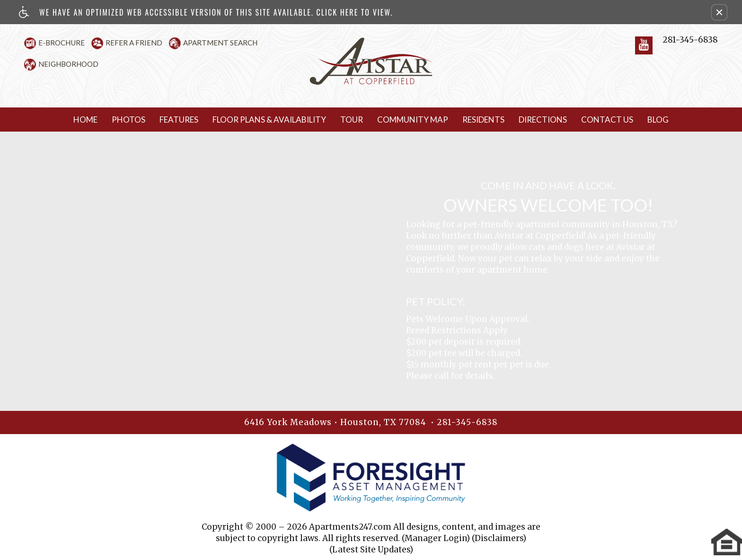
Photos (128, 120)
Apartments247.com (350, 527)
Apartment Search (220, 43)
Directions (543, 120)
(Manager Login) (436, 538)
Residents (483, 120)
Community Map (413, 120)
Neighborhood (68, 64)
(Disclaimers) (499, 538)
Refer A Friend (134, 43)
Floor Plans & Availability (269, 120)
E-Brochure (62, 43)
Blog (658, 120)
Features (179, 120)
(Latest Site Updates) (371, 550)
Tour (352, 120)
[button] (719, 12)
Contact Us (607, 120)
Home (85, 120)
